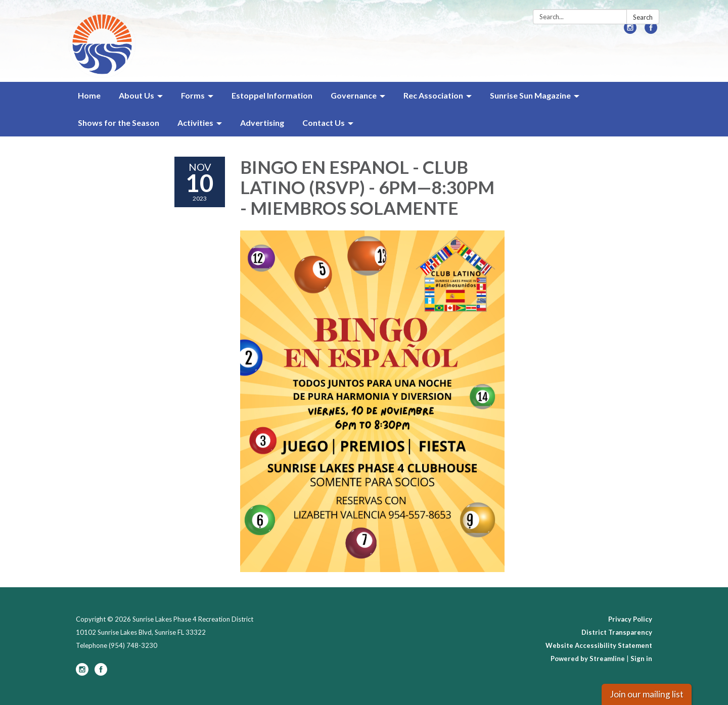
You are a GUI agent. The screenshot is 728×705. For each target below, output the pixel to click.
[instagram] (630, 31)
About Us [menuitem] (136, 95)
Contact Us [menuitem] (324, 123)
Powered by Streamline (588, 659)
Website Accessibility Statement (599, 645)
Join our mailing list (647, 694)
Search (643, 17)
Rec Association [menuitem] (433, 95)
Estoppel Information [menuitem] (272, 95)
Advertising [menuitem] (262, 123)
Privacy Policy (630, 619)
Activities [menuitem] (195, 123)
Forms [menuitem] (193, 95)
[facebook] (651, 31)
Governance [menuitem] (354, 95)
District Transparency (617, 632)
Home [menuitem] (89, 95)
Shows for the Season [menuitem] (119, 123)
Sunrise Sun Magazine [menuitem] (530, 95)
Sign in (641, 659)
